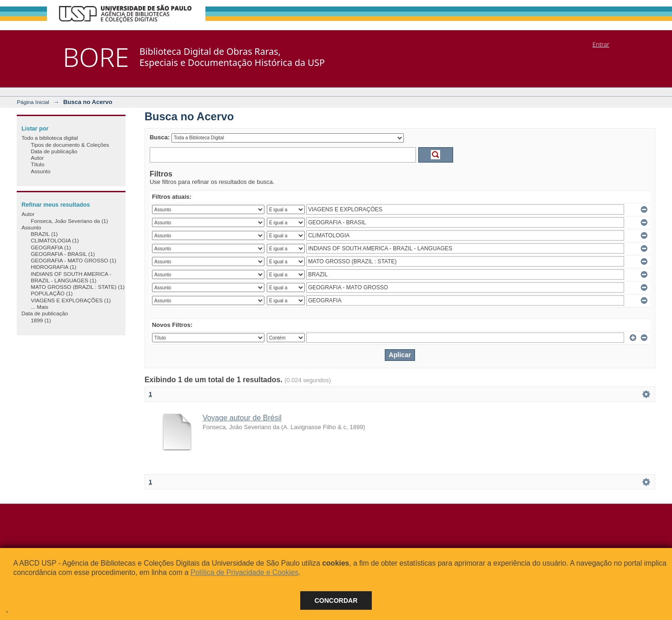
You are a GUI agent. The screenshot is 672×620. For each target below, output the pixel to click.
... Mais (40, 307)
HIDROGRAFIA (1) (53, 267)
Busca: (160, 137)
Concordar (336, 600)
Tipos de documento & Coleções (70, 145)
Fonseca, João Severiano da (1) (69, 221)
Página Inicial (33, 102)
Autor (37, 158)
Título (37, 164)
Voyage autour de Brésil (242, 418)
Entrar (601, 44)
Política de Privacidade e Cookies (244, 572)
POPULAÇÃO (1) (52, 293)
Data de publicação (54, 151)
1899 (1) (41, 320)
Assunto (40, 171)
